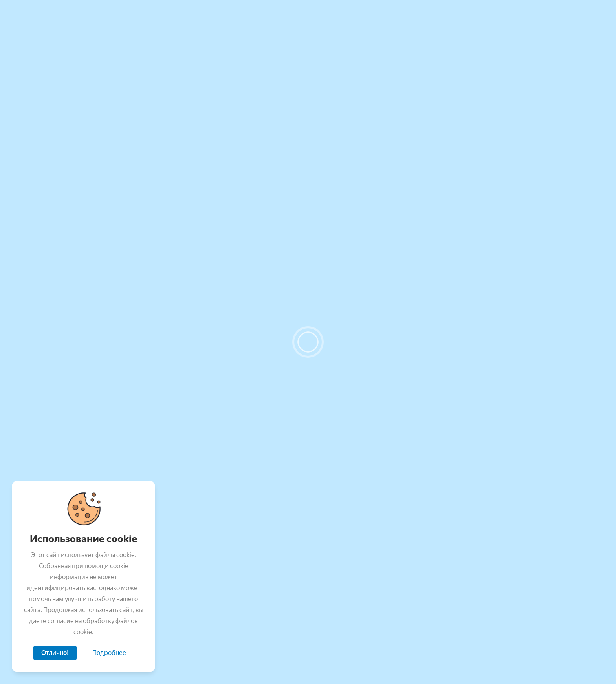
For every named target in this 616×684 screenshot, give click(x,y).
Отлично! (55, 653)
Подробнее (109, 653)
